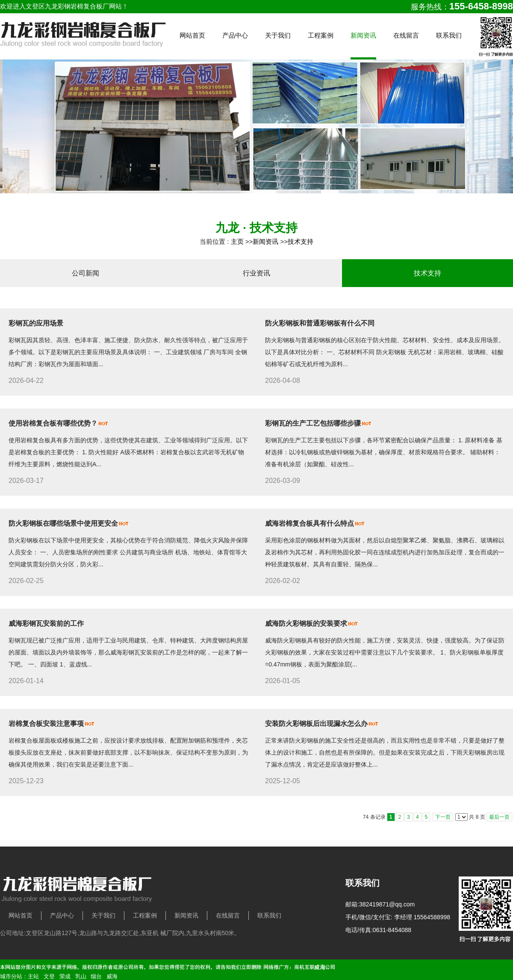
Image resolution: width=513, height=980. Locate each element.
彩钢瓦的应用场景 (36, 323)
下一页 (443, 817)
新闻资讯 (265, 241)
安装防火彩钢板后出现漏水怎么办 (316, 724)
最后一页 (499, 817)
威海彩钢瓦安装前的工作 (46, 623)
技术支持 (301, 241)
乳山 (81, 976)
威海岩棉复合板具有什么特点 (310, 523)
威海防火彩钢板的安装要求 (306, 623)
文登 (49, 976)
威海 (112, 976)
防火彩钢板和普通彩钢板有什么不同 (320, 323)
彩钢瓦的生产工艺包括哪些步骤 (313, 423)
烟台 (96, 976)
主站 (33, 976)
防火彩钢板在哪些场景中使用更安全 (63, 523)
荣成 (65, 976)
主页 (237, 241)
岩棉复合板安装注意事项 (46, 724)
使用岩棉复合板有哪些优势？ (53, 423)
